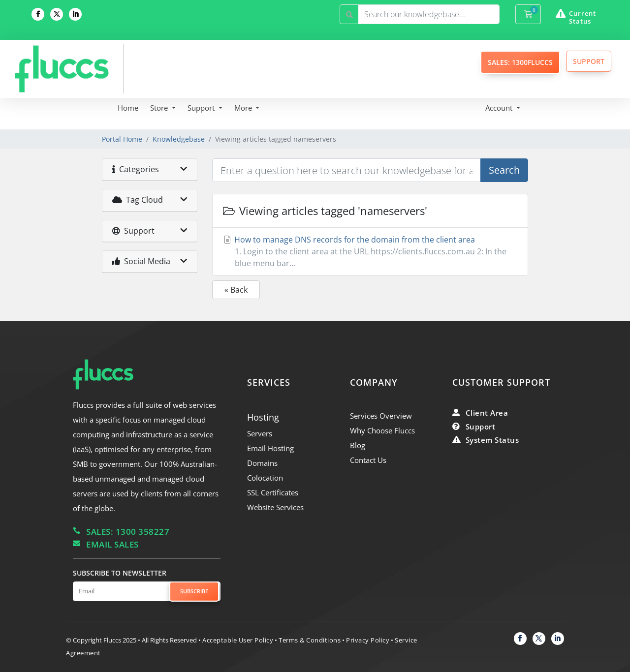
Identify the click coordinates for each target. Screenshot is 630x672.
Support (202, 108)
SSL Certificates (273, 492)
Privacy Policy (368, 640)
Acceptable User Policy (238, 640)
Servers (260, 433)
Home (128, 108)
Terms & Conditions (310, 640)
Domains (262, 463)
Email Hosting (270, 448)
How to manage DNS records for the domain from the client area (370, 252)
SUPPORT (589, 61)
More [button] (244, 108)
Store (160, 108)
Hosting (263, 417)
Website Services (275, 507)
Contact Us (368, 460)
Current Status (583, 17)
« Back (236, 290)
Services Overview (381, 416)
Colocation (265, 478)
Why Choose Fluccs (382, 430)
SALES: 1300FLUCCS (520, 62)
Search (504, 170)
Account (500, 108)
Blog (358, 445)
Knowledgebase (179, 139)
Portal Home (122, 139)
